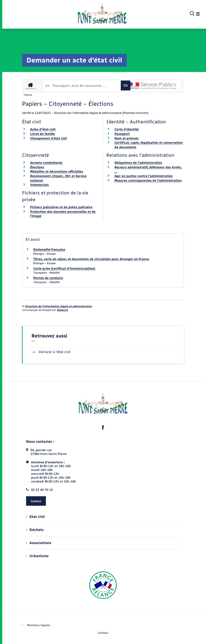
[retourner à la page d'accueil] (102, 14)
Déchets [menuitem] (35, 530)
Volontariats (39, 185)
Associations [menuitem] (39, 543)
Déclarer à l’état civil (51, 352)
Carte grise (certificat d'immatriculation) (64, 269)
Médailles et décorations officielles (57, 172)
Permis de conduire (48, 278)
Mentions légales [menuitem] (39, 625)
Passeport (122, 134)
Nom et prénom (127, 138)
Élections (37, 167)
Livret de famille (43, 134)
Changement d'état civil (48, 138)
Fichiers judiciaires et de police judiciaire (61, 207)
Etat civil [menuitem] (35, 517)
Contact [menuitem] (103, 633)
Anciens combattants (46, 163)
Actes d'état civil (43, 129)
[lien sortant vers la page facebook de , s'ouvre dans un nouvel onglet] (103, 428)
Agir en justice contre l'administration (144, 176)
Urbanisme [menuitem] (37, 556)
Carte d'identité (127, 129)
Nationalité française (49, 250)
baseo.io (63, 310)
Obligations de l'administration (138, 163)
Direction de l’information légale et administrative (58, 306)
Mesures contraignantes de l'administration (148, 181)
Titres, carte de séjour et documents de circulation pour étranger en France (91, 259)
